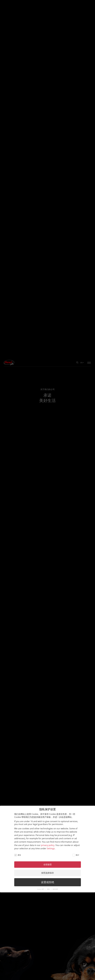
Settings (51, 489)
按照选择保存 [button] (48, 514)
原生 (18, 496)
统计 (76, 496)
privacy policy (48, 486)
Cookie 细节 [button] (41, 530)
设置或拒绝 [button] (48, 523)
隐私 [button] (49, 530)
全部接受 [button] (48, 505)
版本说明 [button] (55, 530)
